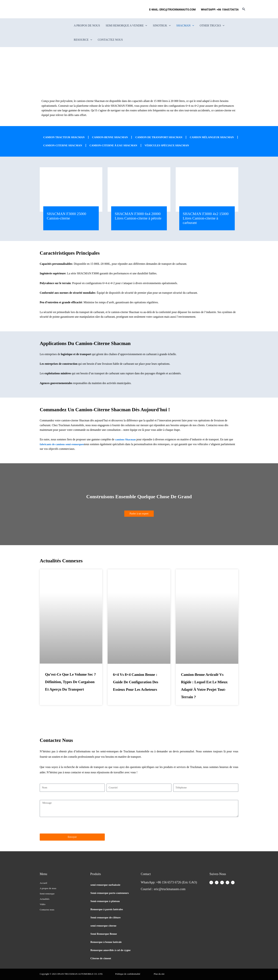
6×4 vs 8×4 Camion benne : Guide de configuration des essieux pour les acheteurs (136, 691)
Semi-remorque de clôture (106, 917)
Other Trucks (212, 26)
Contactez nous (110, 40)
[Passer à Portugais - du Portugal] (59, 9)
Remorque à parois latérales (107, 909)
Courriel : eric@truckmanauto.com (163, 889)
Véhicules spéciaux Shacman (67, 154)
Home (126, 80)
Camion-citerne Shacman (118, 145)
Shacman (185, 26)
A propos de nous (87, 25)
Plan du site (159, 974)
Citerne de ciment (101, 958)
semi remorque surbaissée (106, 885)
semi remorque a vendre (126, 26)
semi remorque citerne (104, 926)
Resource (83, 40)
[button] (244, 9)
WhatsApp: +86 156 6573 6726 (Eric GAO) (169, 882)
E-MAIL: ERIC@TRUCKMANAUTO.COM (173, 10)
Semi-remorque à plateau (106, 901)
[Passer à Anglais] (39, 9)
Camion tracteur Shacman (65, 137)
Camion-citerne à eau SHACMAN (172, 145)
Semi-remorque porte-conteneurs (110, 893)
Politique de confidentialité (128, 974)
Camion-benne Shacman (114, 137)
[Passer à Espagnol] (53, 9)
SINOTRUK (162, 26)
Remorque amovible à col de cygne (111, 950)
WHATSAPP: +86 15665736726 (220, 10)
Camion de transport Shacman (166, 137)
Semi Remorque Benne (104, 934)
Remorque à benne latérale (107, 942)
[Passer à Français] (46, 9)
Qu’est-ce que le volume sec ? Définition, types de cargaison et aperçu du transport (70, 691)
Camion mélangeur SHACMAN (67, 145)
